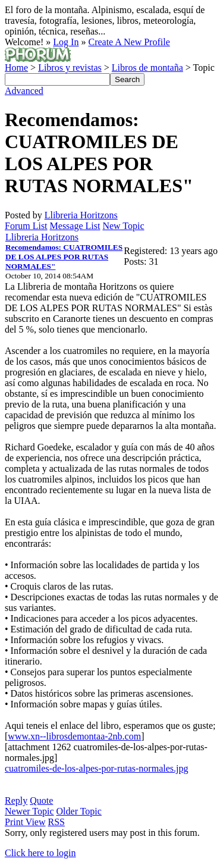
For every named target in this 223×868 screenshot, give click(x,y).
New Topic (123, 226)
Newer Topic (29, 811)
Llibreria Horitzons (81, 215)
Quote (41, 800)
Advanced (24, 91)
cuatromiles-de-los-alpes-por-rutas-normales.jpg (96, 768)
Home (16, 68)
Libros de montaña (147, 68)
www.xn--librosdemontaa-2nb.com (74, 736)
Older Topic (79, 811)
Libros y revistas (70, 68)
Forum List (26, 226)
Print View (25, 822)
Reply (16, 800)
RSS (56, 822)
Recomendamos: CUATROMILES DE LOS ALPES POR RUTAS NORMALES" (64, 257)
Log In (66, 42)
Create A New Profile (129, 42)
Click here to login (40, 853)
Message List (75, 226)
